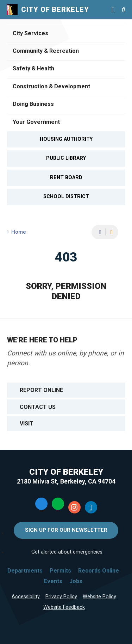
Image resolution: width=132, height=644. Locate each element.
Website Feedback (64, 607)
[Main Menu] (113, 10)
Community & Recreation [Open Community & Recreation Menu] (46, 51)
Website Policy (99, 597)
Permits (60, 571)
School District (66, 197)
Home (19, 232)
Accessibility (26, 597)
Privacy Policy (61, 597)
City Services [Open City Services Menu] (30, 33)
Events (53, 581)
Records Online (99, 571)
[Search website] (123, 10)
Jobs (76, 581)
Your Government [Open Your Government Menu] (36, 122)
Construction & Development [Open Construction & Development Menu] (51, 86)
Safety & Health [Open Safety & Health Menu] (33, 68)
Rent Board (66, 178)
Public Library (66, 158)
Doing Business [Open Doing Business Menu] (33, 104)
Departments (25, 571)
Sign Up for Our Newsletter (66, 530)
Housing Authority (66, 139)
